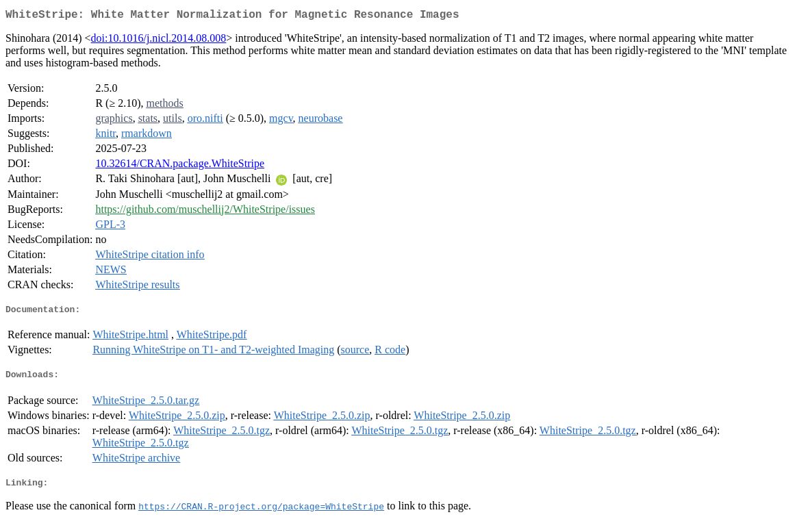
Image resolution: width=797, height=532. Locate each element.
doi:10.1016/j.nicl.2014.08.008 (159, 41)
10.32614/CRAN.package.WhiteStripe (180, 166)
